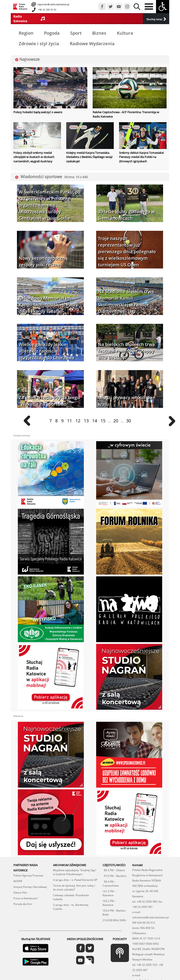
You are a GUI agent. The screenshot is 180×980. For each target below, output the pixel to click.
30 (129, 421)
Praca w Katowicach (26, 898)
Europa (115, 72)
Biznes (99, 33)
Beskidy (74, 127)
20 (116, 421)
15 (103, 421)
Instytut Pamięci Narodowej (30, 887)
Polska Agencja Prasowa (28, 875)
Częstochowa (103, 72)
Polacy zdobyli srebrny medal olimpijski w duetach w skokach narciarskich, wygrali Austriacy (34, 157)
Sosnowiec (28, 72)
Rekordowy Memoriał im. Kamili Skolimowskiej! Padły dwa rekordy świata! (48, 305)
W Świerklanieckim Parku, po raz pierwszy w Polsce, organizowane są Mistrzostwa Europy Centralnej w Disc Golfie (50, 205)
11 (70, 421)
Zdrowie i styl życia (39, 44)
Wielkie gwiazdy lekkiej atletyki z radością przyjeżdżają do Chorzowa (47, 351)
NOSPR (18, 881)
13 (86, 421)
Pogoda (52, 33)
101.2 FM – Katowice (109, 893)
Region (26, 33)
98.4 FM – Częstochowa (111, 884)
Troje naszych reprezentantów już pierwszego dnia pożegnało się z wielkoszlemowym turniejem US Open (127, 252)
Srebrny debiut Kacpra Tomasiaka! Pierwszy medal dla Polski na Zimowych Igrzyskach (141, 157)
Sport (76, 33)
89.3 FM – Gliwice (114, 870)
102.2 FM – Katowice (109, 903)
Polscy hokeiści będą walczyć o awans (38, 112)
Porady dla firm (23, 904)
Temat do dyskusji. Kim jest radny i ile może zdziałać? (74, 888)
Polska (125, 72)
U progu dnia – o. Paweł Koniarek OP (75, 880)
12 (78, 421)
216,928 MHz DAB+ (115, 920)
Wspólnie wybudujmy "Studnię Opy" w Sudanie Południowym (75, 872)
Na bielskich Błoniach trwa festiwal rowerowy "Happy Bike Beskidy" (126, 351)
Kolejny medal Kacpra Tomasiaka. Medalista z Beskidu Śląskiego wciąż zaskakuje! (89, 157)
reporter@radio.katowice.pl (53, 4)
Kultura (125, 33)
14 (95, 421)
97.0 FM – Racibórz (115, 876)
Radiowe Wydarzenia (92, 44)
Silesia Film (20, 893)
